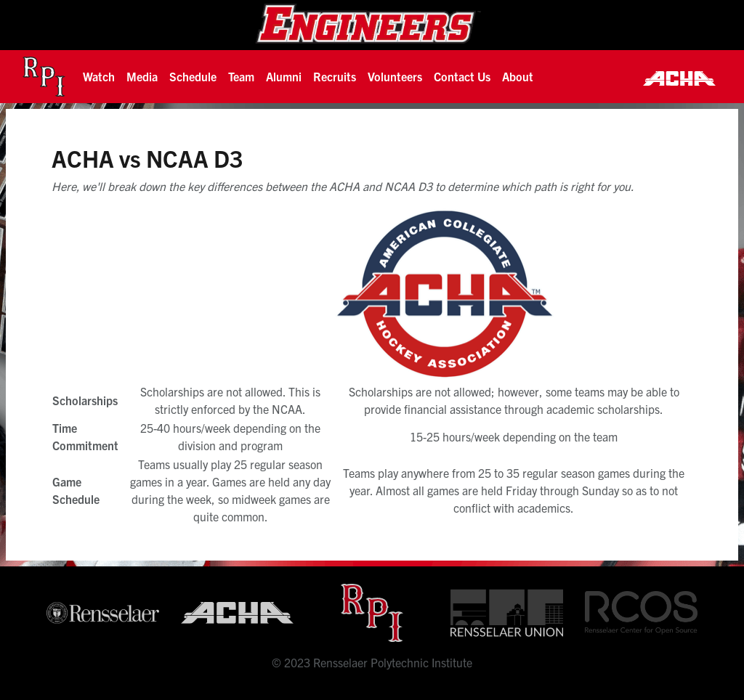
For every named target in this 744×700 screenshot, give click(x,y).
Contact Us (462, 76)
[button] (99, 76)
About (518, 76)
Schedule (193, 76)
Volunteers (395, 76)
